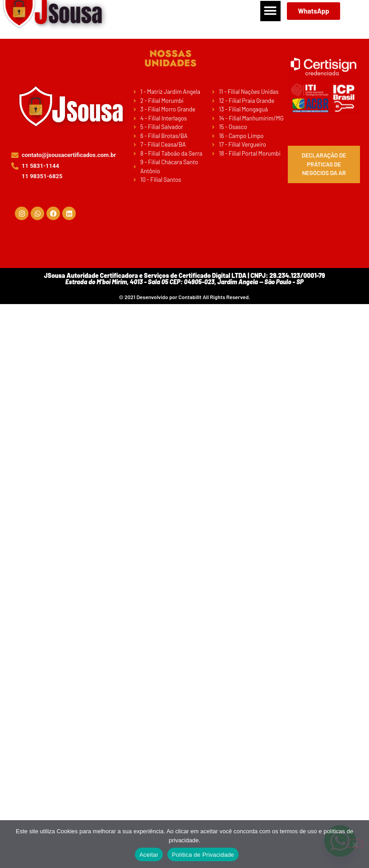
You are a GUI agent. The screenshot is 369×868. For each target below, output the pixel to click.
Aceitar (149, 855)
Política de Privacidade (203, 855)
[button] (270, 11)
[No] (355, 844)
